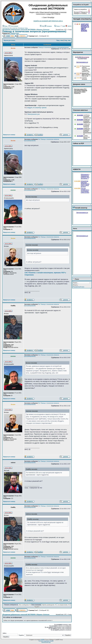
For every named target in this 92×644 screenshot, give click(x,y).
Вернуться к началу (9, 135)
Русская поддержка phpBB (46, 641)
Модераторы (15, 33)
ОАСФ (68, 26)
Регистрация (13, 26)
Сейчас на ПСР (79, 144)
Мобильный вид (46, 642)
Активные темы (23, 28)
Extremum (46, 30)
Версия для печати (9, 40)
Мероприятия (78, 52)
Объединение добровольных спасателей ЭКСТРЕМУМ (19, 30)
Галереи (48, 26)
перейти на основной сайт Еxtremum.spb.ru (48, 21)
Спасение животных (80, 110)
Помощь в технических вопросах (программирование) (34, 31)
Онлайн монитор (81, 208)
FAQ (42, 26)
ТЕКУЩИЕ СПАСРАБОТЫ (82, 19)
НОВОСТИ (77, 169)
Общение (39, 30)
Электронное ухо (34, 114)
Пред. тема (60, 40)
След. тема (67, 40)
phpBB (42, 640)
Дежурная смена (79, 84)
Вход (5, 26)
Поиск (57, 26)
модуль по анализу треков (37, 108)
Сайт (63, 26)
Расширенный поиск (79, 287)
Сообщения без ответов (10, 28)
